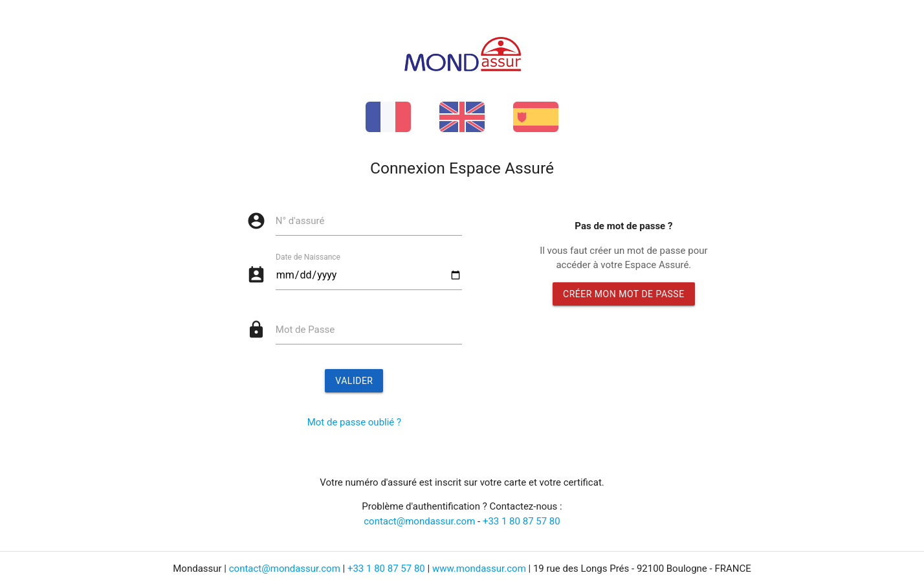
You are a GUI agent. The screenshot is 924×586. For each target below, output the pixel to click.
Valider (354, 381)
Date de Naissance (308, 257)
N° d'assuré (300, 221)
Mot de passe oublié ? (354, 422)
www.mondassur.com (479, 569)
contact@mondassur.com (419, 521)
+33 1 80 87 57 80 (522, 521)
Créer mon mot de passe (624, 294)
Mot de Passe (305, 330)
